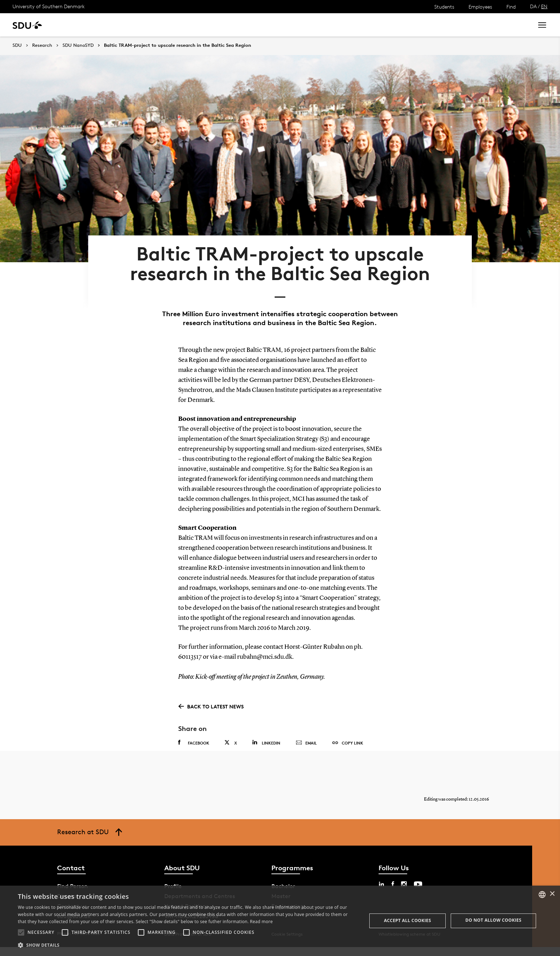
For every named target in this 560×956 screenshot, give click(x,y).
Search (515, 25)
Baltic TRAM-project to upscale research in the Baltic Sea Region (177, 45)
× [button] (552, 894)
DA (533, 6)
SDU (17, 45)
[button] (21, 932)
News (146, 25)
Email (306, 747)
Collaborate (178, 25)
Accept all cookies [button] (407, 920)
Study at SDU (78, 25)
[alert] (280, 921)
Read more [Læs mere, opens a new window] (261, 922)
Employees (480, 7)
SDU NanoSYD (78, 45)
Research (117, 25)
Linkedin (266, 746)
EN (544, 6)
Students (444, 7)
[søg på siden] (464, 25)
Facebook (194, 746)
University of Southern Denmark (49, 6)
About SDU (245, 25)
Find (511, 7)
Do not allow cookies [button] (493, 920)
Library (212, 25)
